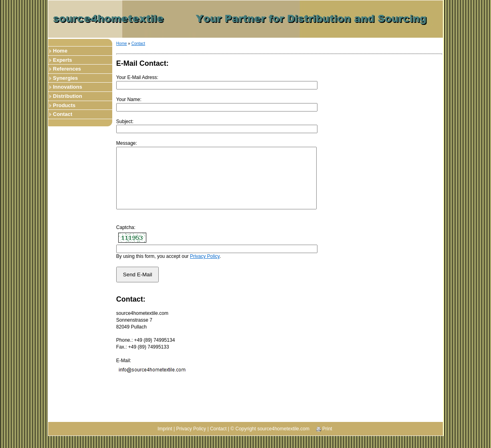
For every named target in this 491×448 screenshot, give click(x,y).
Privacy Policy (205, 268)
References (67, 69)
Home (60, 51)
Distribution (68, 96)
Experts (63, 60)
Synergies (65, 78)
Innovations (68, 87)
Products (64, 105)
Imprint (165, 441)
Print (324, 441)
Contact (63, 114)
